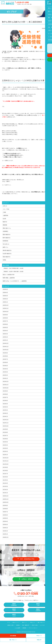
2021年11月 (6, 463)
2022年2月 (5, 453)
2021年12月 (6, 459)
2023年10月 (6, 389)
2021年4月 (5, 485)
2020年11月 (6, 501)
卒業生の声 (39, 642)
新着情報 (24, 630)
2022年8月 (5, 434)
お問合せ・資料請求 (26, 581)
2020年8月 (5, 511)
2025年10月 (6, 312)
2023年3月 (5, 411)
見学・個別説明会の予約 (26, 561)
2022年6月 (5, 440)
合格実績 (17, 627)
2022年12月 (6, 421)
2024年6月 (5, 363)
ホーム (8, 625)
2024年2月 (5, 376)
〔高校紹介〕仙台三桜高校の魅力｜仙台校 (13, 269)
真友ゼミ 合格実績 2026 (9, 275)
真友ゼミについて (16, 625)
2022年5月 (5, 443)
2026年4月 (5, 293)
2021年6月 (5, 479)
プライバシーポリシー (33, 630)
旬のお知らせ (6, 244)
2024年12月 (6, 344)
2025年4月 (5, 331)
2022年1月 (5, 456)
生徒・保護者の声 (26, 627)
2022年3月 (5, 450)
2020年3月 (5, 527)
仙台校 (4, 219)
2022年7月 (5, 437)
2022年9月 (5, 431)
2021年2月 (5, 491)
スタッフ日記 (6, 209)
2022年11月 (6, 424)
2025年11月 (6, 309)
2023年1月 (5, 418)
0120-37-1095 (23, 2)
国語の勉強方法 (6, 235)
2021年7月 (5, 475)
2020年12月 (6, 498)
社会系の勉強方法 (7, 254)
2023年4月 (5, 408)
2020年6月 (5, 517)
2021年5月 (5, 482)
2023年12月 (6, 383)
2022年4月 (5, 447)
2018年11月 (6, 539)
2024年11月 (6, 347)
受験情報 (5, 225)
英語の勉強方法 (6, 257)
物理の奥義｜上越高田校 (9, 278)
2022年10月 (6, 427)
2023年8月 (5, 395)
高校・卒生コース (42, 625)
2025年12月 (6, 306)
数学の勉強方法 (6, 238)
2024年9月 (5, 354)
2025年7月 (5, 322)
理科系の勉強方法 (7, 251)
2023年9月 (5, 392)
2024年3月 (5, 373)
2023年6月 (5, 402)
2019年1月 (5, 536)
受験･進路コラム (7, 228)
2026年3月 (5, 296)
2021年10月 (6, 466)
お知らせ (5, 206)
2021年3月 (5, 488)
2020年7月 (5, 514)
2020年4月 (5, 523)
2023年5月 (5, 405)
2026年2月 (5, 299)
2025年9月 (5, 315)
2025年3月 (5, 335)
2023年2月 (5, 415)
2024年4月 (5, 370)
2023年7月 (5, 399)
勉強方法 (5, 222)
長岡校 (4, 260)
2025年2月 (5, 338)
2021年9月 (5, 469)
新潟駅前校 (5, 241)
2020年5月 (5, 520)
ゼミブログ (43, 627)
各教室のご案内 (10, 627)
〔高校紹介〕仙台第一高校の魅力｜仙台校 (13, 272)
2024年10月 (6, 351)
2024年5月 (5, 367)
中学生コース (33, 625)
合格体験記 (5, 232)
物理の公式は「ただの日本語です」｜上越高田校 (15, 282)
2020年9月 (5, 507)
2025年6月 (5, 325)
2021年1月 (5, 495)
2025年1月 (5, 341)
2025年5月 (5, 328)
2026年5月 (5, 290)
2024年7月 (5, 360)
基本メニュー (25, 625)
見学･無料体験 (13, 638)
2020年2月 (5, 530)
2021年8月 (5, 472)
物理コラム (5, 248)
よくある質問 (17, 630)
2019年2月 (5, 533)
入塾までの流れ (35, 627)
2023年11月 (6, 386)
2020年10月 (6, 504)
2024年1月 (5, 379)
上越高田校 (5, 216)
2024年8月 (5, 357)
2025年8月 (5, 319)
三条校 (4, 212)
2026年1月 (5, 303)
